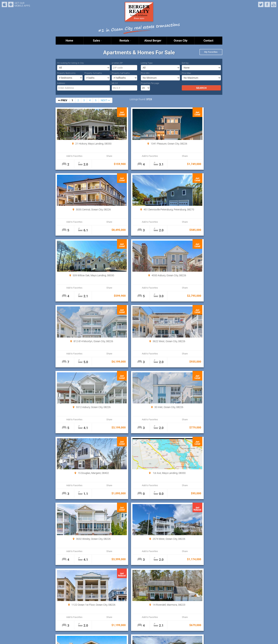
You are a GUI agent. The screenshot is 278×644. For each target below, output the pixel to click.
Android (11, 4)
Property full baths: (93, 73)
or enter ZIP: (117, 63)
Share (95, 156)
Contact (208, 41)
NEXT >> (105, 100)
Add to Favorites (70, 156)
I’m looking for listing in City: (71, 63)
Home (69, 41)
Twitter (261, 4)
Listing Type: (147, 63)
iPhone (4, 4)
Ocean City (181, 41)
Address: (61, 83)
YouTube (274, 4)
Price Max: (187, 73)
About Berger (153, 41)
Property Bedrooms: (66, 73)
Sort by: (185, 63)
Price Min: (145, 73)
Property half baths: (121, 73)
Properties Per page (150, 83)
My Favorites (211, 52)
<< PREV (63, 100)
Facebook (267, 4)
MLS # (115, 83)
